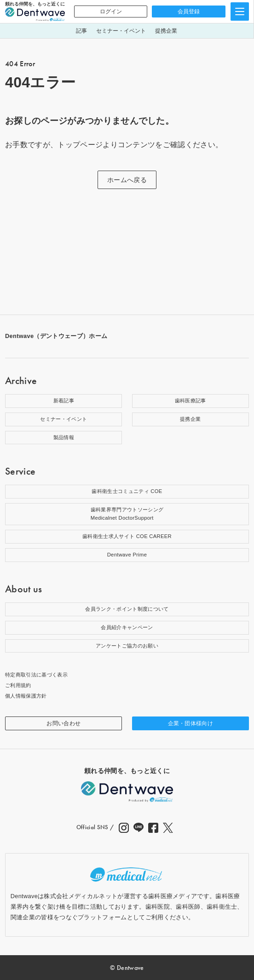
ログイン (111, 11)
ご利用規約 (18, 685)
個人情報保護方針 (26, 696)
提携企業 (166, 31)
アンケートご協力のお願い (127, 646)
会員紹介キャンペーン (127, 627)
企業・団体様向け (191, 723)
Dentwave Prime (127, 555)
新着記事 (64, 401)
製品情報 (64, 437)
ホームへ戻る (127, 180)
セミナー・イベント (121, 31)
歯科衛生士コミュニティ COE (127, 491)
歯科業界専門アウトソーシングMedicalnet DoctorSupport (127, 514)
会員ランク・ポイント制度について (127, 609)
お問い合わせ (63, 723)
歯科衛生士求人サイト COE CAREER (127, 536)
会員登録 (189, 11)
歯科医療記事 (190, 401)
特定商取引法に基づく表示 (36, 675)
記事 (81, 31)
